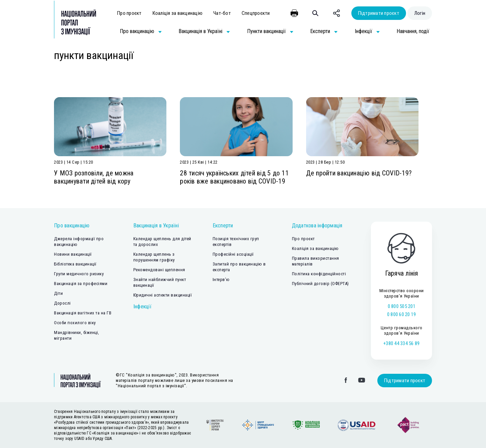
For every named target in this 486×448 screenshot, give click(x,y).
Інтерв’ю (221, 279)
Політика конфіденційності (319, 274)
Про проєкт (129, 13)
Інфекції (142, 306)
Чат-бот (222, 13)
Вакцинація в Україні (156, 226)
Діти (58, 293)
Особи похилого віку (75, 323)
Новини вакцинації (73, 254)
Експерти (223, 226)
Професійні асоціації (233, 254)
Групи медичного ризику (79, 274)
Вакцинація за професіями (81, 284)
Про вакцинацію (72, 226)
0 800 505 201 (402, 306)
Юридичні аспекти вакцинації (163, 295)
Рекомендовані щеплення (159, 270)
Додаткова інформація (317, 226)
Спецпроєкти (256, 13)
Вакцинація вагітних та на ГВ (83, 313)
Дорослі (62, 303)
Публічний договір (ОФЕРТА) (320, 284)
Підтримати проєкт (379, 13)
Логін (420, 13)
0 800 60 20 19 (402, 314)
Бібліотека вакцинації (75, 264)
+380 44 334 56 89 (401, 343)
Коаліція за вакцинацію (178, 13)
